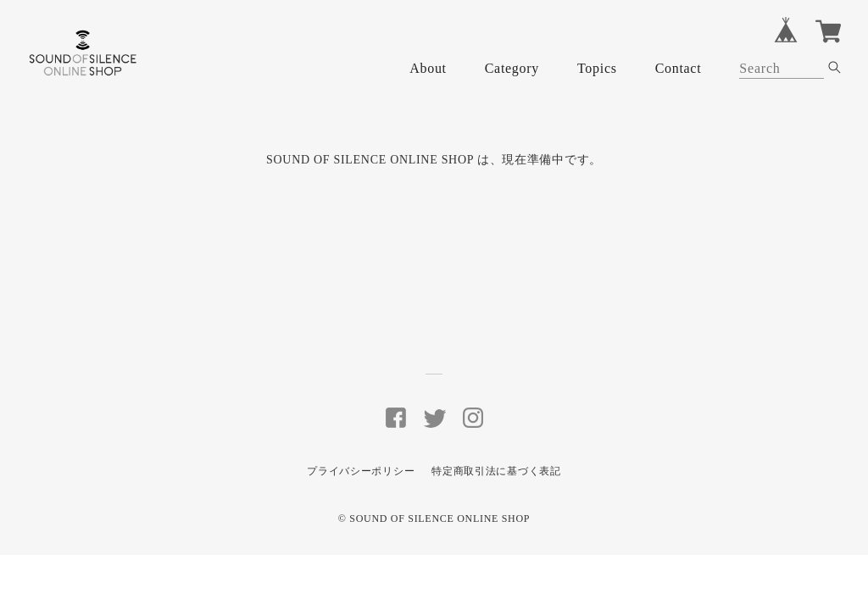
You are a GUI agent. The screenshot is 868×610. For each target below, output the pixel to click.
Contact (679, 68)
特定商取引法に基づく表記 (496, 471)
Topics (597, 68)
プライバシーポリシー (361, 471)
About (428, 68)
